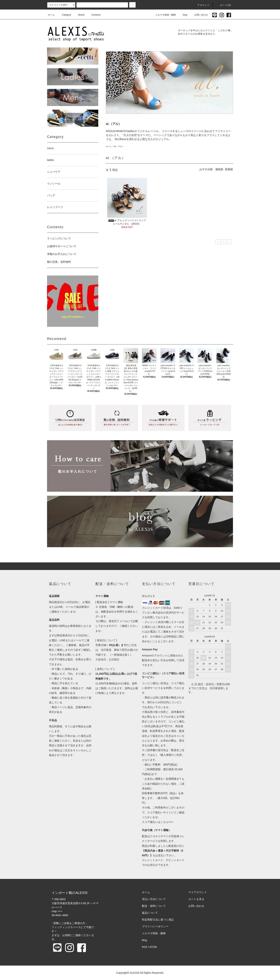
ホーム (51, 15)
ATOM (153, 947)
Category (64, 15)
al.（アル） (119, 146)
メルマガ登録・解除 (163, 15)
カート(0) (223, 5)
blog (183, 15)
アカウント (201, 5)
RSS (145, 947)
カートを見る (196, 899)
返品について (150, 913)
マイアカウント (198, 892)
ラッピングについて (59, 238)
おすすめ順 (206, 169)
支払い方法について (154, 899)
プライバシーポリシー (155, 926)
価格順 (219, 169)
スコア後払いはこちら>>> (158, 822)
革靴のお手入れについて (62, 254)
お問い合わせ (199, 15)
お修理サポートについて (62, 246)
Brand (79, 15)
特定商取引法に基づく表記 (158, 920)
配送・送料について (154, 906)
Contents (94, 15)
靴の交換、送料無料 (59, 262)
